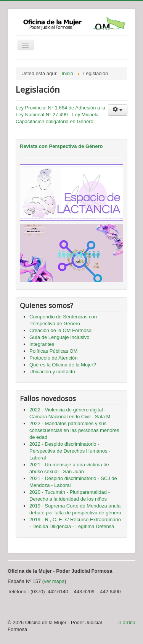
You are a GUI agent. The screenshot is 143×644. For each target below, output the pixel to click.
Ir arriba (127, 622)
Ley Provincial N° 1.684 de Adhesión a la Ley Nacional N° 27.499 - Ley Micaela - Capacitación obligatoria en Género (60, 115)
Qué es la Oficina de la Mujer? (63, 365)
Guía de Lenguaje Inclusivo (59, 337)
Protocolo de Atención (53, 358)
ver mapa (54, 581)
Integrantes (42, 344)
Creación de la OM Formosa (60, 330)
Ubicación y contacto (52, 372)
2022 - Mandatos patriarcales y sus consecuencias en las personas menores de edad (74, 430)
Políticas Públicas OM (53, 351)
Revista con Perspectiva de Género (61, 146)
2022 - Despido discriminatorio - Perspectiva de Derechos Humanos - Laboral (70, 451)
